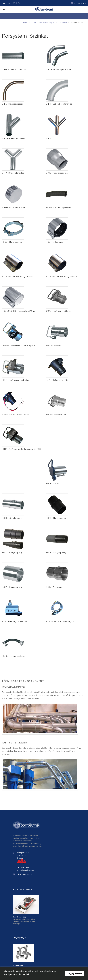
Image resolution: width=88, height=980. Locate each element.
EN (19, 3)
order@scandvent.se (25, 870)
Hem (25, 23)
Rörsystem (63, 23)
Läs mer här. (24, 974)
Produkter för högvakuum (48, 23)
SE (14, 3)
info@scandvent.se (25, 874)
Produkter (33, 23)
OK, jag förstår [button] (75, 974)
